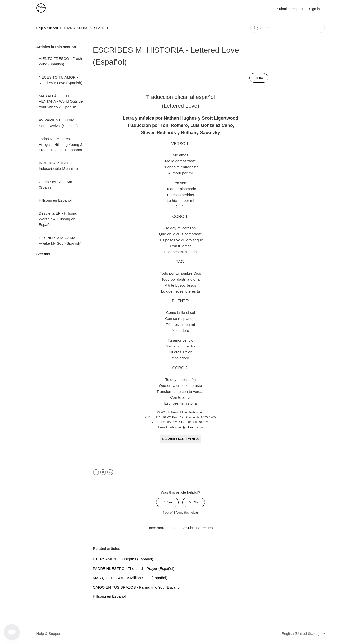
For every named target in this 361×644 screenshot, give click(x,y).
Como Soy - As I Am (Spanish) (55, 185)
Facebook (96, 472)
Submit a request (290, 9)
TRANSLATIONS (76, 28)
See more (44, 254)
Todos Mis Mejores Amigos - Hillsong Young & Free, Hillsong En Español (61, 144)
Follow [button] (259, 78)
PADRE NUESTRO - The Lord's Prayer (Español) (134, 569)
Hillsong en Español (55, 200)
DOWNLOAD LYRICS (181, 439)
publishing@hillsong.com (186, 427)
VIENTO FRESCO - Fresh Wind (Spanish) (60, 61)
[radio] (167, 502)
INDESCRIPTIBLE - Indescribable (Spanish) (58, 166)
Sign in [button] (315, 9)
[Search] (288, 28)
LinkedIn (110, 472)
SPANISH (101, 28)
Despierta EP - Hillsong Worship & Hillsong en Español (58, 219)
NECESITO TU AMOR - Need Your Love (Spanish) (61, 80)
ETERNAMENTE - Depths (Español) (123, 559)
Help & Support (47, 28)
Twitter (103, 472)
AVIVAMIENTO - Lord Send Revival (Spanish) (58, 123)
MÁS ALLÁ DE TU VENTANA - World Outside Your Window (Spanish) (61, 101)
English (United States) (301, 633)
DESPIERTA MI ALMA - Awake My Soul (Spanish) (60, 241)
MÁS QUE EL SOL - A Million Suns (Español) (130, 578)
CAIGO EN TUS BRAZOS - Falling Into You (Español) (137, 587)
